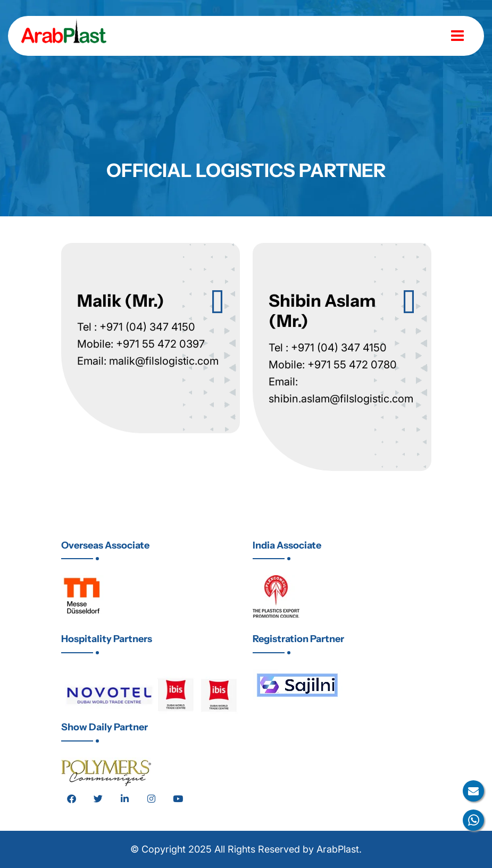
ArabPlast (338, 849)
